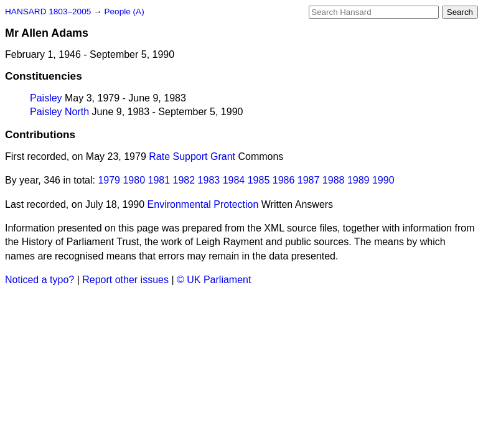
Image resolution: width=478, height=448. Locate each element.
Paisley (46, 98)
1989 (358, 180)
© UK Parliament (214, 280)
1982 (184, 180)
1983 (209, 180)
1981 (159, 180)
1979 (109, 180)
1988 (334, 180)
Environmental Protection (203, 204)
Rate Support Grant (192, 156)
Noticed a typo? (40, 280)
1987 (309, 180)
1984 (234, 180)
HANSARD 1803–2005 (48, 12)
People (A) (124, 12)
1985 (259, 180)
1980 (134, 180)
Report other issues (125, 280)
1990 (383, 180)
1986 (284, 180)
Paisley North (59, 112)
